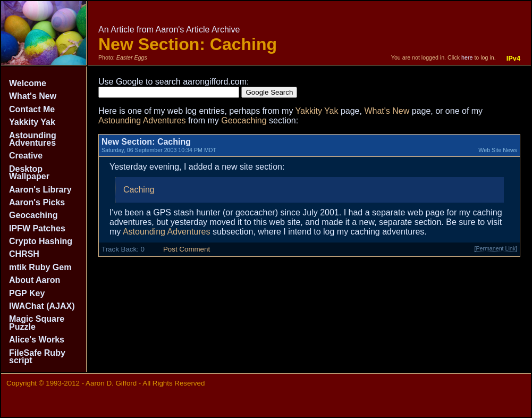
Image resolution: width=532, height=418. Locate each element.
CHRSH (24, 254)
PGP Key (27, 293)
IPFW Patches (37, 228)
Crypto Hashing (41, 241)
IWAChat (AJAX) (42, 306)
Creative (26, 156)
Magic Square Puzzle (37, 323)
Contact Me (32, 109)
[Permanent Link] (496, 248)
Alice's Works (37, 340)
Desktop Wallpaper (29, 173)
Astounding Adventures (33, 139)
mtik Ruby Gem (40, 267)
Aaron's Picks (37, 202)
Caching (139, 190)
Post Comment (187, 249)
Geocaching (33, 215)
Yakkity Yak (32, 122)
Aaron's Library (40, 190)
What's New (33, 96)
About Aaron (35, 280)
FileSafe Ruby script (37, 357)
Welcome (28, 83)
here (467, 57)
